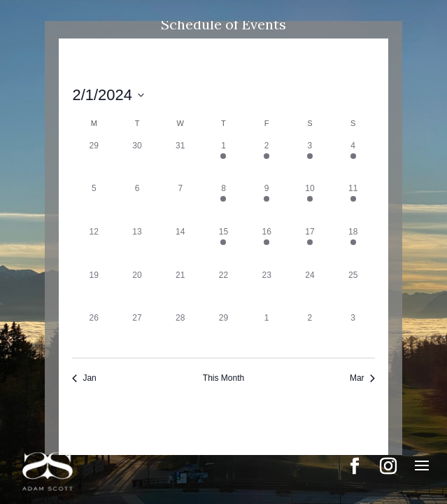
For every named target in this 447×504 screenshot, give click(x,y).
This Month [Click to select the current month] (223, 378)
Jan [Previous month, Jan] (84, 378)
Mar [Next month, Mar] (362, 378)
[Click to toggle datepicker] (108, 95)
